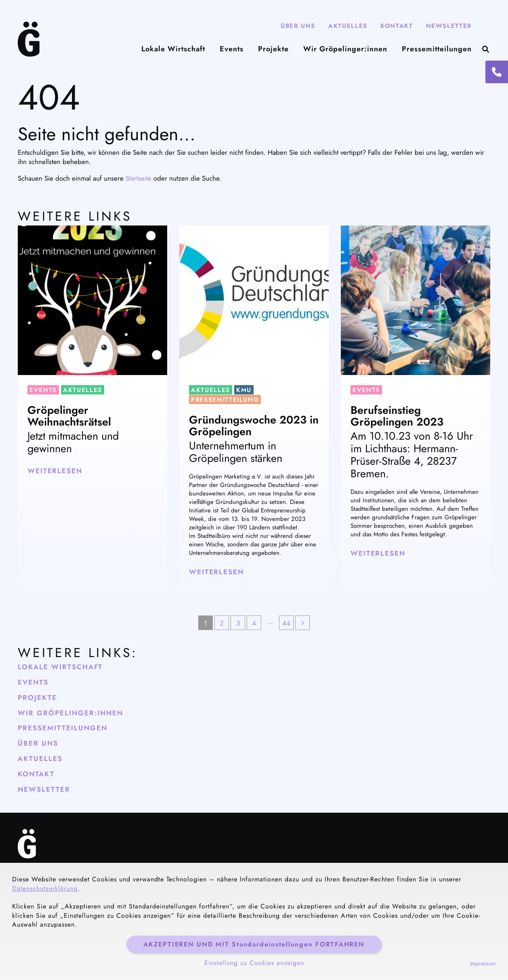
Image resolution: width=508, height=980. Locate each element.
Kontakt (397, 26)
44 (286, 623)
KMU (244, 390)
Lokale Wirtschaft (173, 49)
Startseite (139, 178)
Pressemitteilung (225, 400)
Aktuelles (348, 26)
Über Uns (298, 26)
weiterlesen (55, 471)
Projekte (273, 49)
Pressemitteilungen (437, 49)
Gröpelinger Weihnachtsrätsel (69, 416)
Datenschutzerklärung (45, 888)
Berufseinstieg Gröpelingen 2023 (397, 416)
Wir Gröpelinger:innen (345, 49)
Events (232, 49)
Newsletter (449, 26)
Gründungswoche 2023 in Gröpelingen (254, 426)
